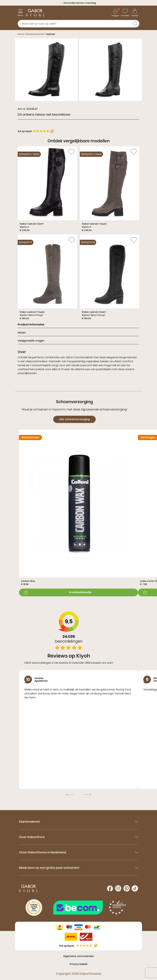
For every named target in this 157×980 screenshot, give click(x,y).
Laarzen (50, 34)
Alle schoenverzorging (74, 419)
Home (21, 34)
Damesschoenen (35, 34)
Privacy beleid (78, 964)
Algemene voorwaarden (79, 956)
